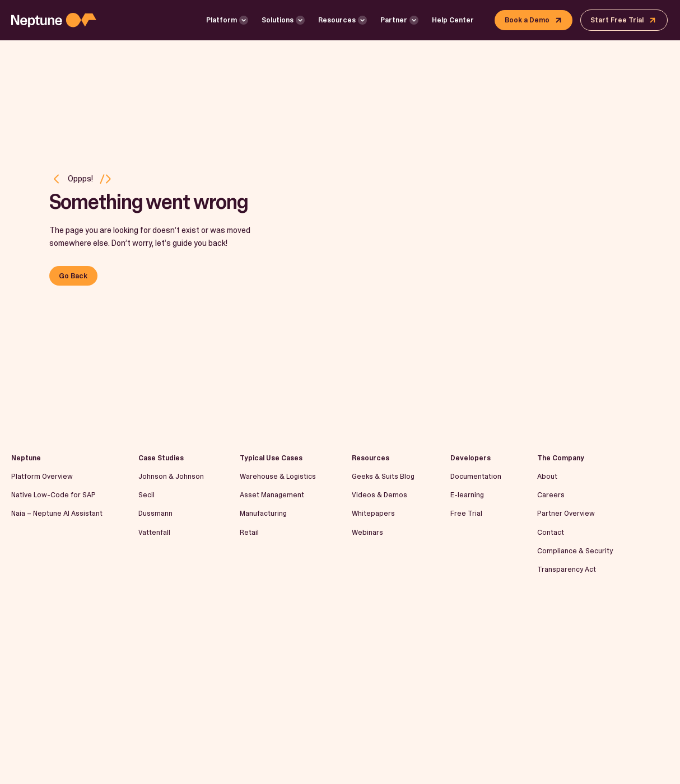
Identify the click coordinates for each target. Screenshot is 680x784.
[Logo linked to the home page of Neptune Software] (54, 20)
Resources (337, 20)
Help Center (453, 20)
